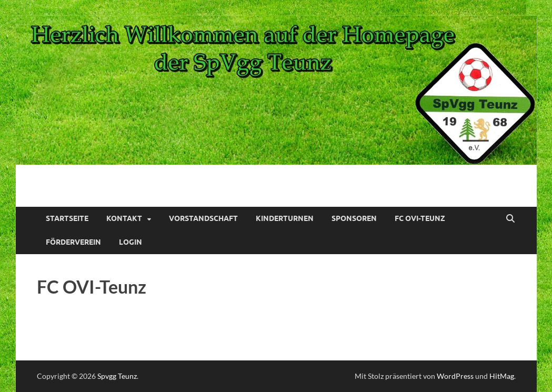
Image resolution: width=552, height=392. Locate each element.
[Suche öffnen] (510, 219)
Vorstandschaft (203, 218)
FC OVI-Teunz (420, 218)
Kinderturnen (285, 218)
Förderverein (73, 242)
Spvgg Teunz (117, 376)
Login (131, 242)
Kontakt (124, 218)
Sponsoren (354, 218)
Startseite (67, 218)
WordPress (455, 376)
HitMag (502, 376)
